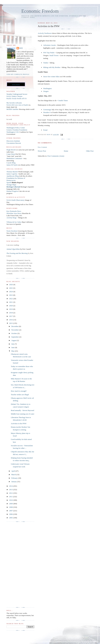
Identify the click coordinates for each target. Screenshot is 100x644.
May (13, 351)
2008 (11, 507)
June (13, 347)
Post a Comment (42, 147)
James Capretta (12, 174)
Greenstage (47, 110)
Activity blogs (11, 218)
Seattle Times (63, 100)
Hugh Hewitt (11, 150)
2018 (11, 313)
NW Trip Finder (49, 53)
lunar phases (16, 85)
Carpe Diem (11, 154)
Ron (21, 48)
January (14, 482)
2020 (11, 306)
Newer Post (42, 151)
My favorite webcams (14, 103)
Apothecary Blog (13, 176)
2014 (11, 486)
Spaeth (9, 182)
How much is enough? (19, 391)
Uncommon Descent (14, 143)
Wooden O (47, 112)
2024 (11, 292)
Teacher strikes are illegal (20, 395)
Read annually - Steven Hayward (22, 410)
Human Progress (12, 191)
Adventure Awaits (50, 45)
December (15, 326)
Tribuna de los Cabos (14, 222)
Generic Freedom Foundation (17, 130)
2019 (11, 309)
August (14, 340)
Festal (45, 130)
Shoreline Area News (14, 213)
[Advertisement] (17, 565)
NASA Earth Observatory (16, 200)
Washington (47, 88)
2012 (11, 493)
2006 (11, 514)
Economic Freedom (40, 11)
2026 (11, 285)
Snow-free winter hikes (51, 77)
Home (66, 151)
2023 (11, 295)
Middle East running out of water (22, 414)
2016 (11, 320)
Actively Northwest (45, 33)
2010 (11, 500)
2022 (11, 299)
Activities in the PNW (19, 423)
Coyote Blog (11, 163)
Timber (46, 63)
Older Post (90, 151)
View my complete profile (18, 74)
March (14, 475)
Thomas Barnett (12, 172)
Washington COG (13, 132)
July (13, 344)
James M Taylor (12, 165)
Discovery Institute (13, 141)
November (15, 330)
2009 (11, 504)
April (13, 471)
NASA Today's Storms (14, 96)
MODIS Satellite (12, 109)
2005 (11, 518)
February (15, 478)
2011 (11, 497)
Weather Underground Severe (17, 94)
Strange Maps (11, 185)
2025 (11, 288)
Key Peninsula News (14, 211)
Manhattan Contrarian (14, 158)
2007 (11, 511)
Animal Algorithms (13, 249)
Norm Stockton (12, 231)
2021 (11, 302)
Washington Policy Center (16, 128)
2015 (11, 323)
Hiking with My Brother (52, 67)
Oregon (46, 91)
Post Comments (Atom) (56, 156)
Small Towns (54, 55)
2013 (11, 490)
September (15, 337)
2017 (11, 316)
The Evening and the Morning (17, 253)
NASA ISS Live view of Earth (17, 105)
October (14, 333)
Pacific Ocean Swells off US (17, 98)
